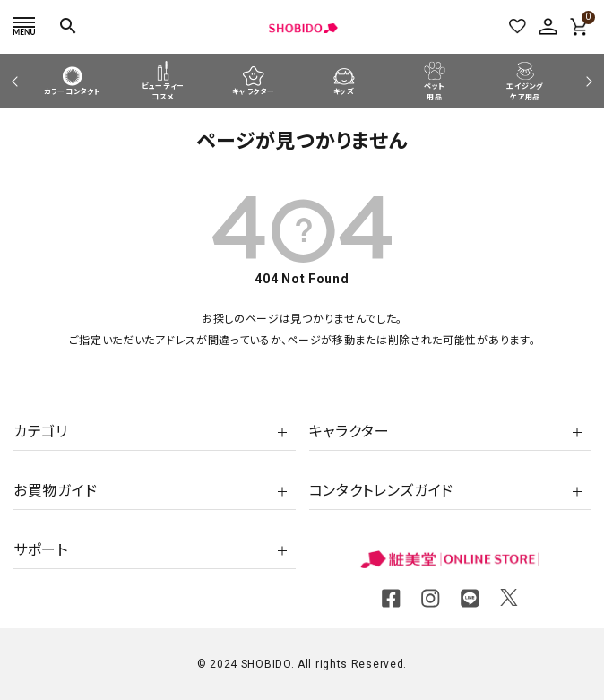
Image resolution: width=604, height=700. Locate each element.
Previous (17, 81)
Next (587, 81)
